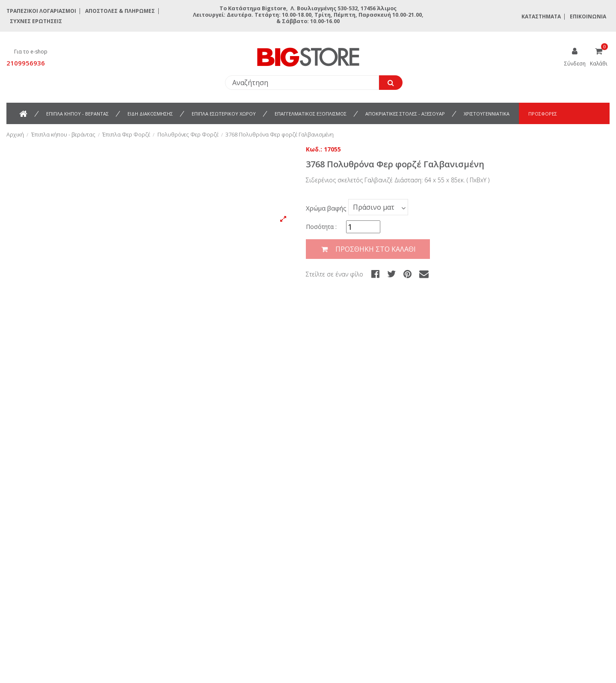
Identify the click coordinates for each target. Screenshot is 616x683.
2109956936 (26, 63)
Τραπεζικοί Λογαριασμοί (41, 11)
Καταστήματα (541, 16)
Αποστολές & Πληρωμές (120, 11)
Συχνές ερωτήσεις (36, 21)
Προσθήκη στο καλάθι (368, 249)
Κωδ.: (314, 149)
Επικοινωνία (588, 16)
